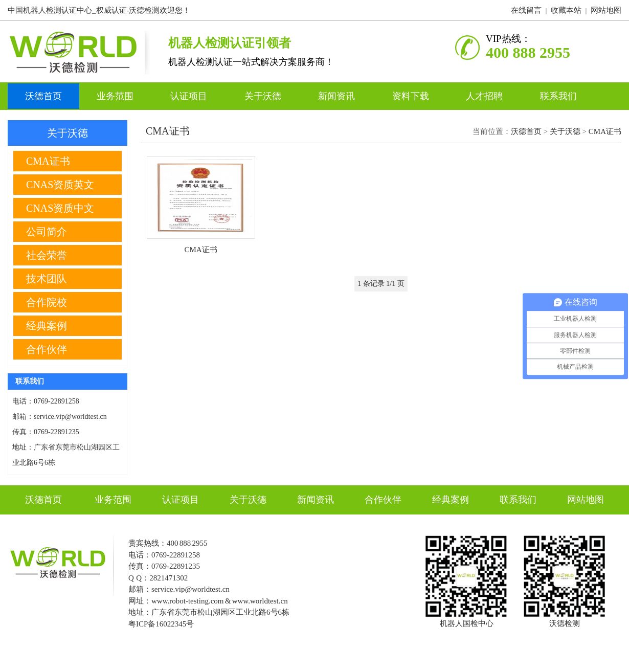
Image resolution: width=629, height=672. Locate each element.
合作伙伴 (47, 349)
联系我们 (558, 96)
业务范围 (116, 96)
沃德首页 (43, 96)
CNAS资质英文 (60, 185)
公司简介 (47, 232)
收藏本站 (566, 10)
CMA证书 (605, 131)
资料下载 (412, 96)
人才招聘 (486, 96)
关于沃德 (264, 96)
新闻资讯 (338, 96)
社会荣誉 (47, 255)
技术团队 (47, 279)
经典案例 (47, 326)
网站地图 (606, 10)
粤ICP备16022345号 (161, 624)
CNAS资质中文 (60, 208)
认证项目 (190, 96)
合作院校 (47, 302)
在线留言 (526, 10)
